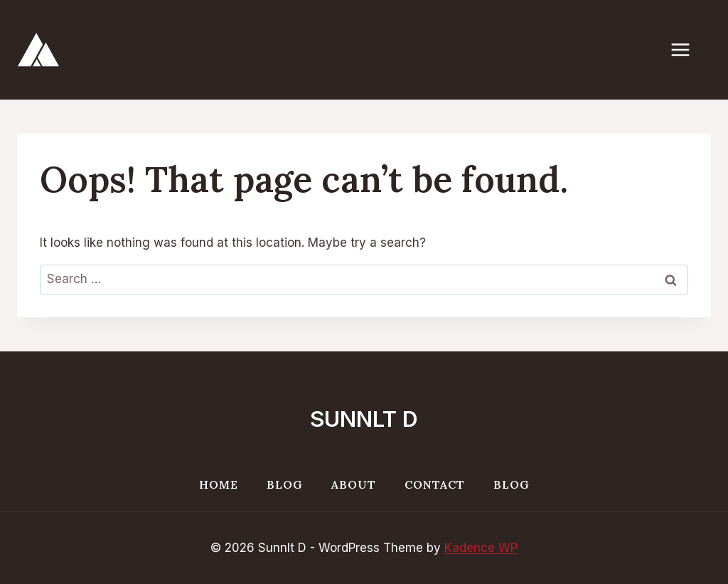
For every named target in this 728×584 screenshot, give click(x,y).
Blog (285, 484)
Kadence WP (481, 548)
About (354, 484)
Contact (435, 484)
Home (219, 484)
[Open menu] (687, 49)
